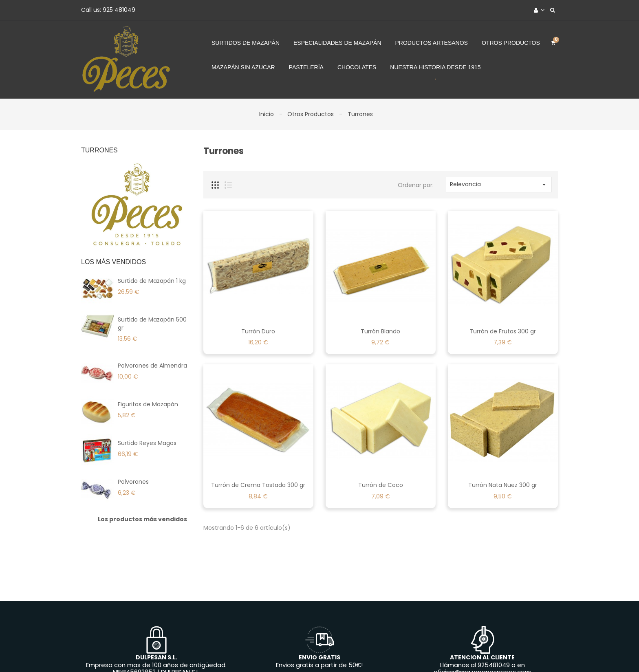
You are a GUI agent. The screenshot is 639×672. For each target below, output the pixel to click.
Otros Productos (511, 43)
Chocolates (357, 67)
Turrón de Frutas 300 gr (503, 331)
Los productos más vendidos (142, 519)
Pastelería (306, 67)
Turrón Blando (380, 331)
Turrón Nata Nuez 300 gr (503, 485)
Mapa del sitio (445, 653)
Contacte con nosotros (380, 653)
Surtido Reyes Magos (147, 443)
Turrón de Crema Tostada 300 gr (258, 485)
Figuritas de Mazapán (148, 404)
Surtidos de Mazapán (246, 43)
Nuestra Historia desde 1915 (435, 67)
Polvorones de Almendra (152, 366)
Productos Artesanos (432, 43)
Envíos (143, 653)
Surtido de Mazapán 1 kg (152, 281)
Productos (221, 653)
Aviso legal (179, 653)
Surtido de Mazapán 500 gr (152, 324)
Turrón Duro (258, 331)
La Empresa (263, 653)
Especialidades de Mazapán (337, 43)
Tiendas (487, 653)
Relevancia (499, 184)
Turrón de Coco (381, 485)
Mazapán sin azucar (243, 67)
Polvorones (133, 482)
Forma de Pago (313, 653)
